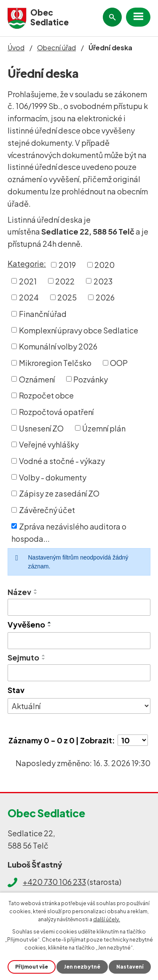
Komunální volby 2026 (58, 346)
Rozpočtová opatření (56, 412)
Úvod (16, 48)
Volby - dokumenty (53, 477)
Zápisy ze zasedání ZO (59, 493)
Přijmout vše (32, 967)
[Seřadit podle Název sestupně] (36, 593)
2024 (29, 297)
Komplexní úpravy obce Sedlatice (79, 330)
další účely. (107, 919)
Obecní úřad (56, 48)
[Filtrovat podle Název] (79, 607)
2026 (105, 297)
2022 (65, 281)
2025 (67, 297)
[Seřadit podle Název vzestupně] (36, 590)
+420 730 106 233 (54, 882)
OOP (119, 363)
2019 (67, 265)
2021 (28, 281)
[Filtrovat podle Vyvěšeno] (79, 641)
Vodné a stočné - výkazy (62, 461)
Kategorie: (27, 263)
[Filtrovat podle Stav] (79, 706)
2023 (103, 281)
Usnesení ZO (41, 428)
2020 (104, 265)
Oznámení (37, 379)
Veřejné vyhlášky (49, 444)
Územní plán (104, 428)
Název (19, 592)
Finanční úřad (43, 314)
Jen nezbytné (82, 967)
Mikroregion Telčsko (55, 363)
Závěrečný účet (47, 510)
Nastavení (130, 967)
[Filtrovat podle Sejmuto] (79, 673)
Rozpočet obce (46, 395)
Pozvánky (91, 379)
